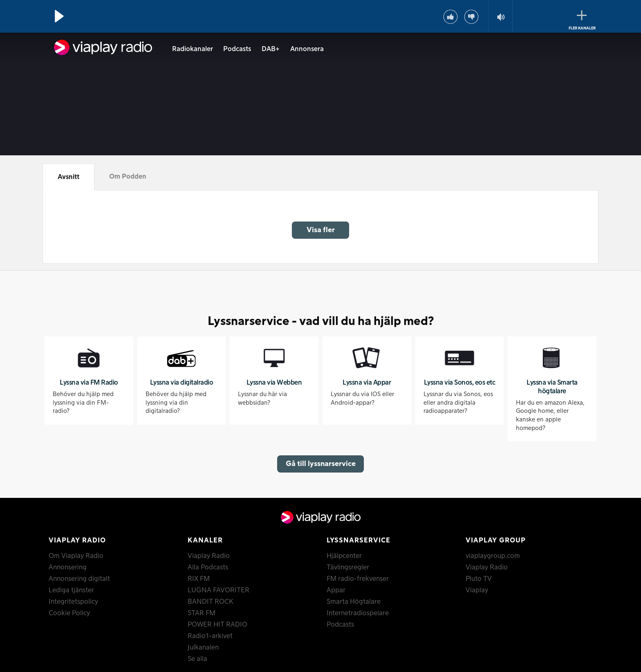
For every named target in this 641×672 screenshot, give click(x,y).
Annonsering (68, 567)
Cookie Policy (69, 613)
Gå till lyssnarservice (321, 464)
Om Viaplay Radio (76, 556)
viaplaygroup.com (493, 556)
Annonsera (307, 49)
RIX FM (199, 579)
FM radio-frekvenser (358, 579)
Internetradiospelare (358, 613)
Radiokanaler (193, 49)
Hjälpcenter (344, 556)
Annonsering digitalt (79, 579)
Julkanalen (203, 647)
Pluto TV (479, 579)
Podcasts (237, 49)
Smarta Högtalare (354, 602)
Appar (336, 590)
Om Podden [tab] (128, 177)
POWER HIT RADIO (217, 625)
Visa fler (321, 230)
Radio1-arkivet (210, 636)
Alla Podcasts (208, 567)
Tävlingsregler (348, 567)
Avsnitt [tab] (68, 177)
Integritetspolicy (73, 602)
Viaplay (477, 590)
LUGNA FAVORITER (219, 590)
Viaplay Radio (209, 556)
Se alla (197, 659)
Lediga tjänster (71, 590)
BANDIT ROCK (211, 602)
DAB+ (271, 49)
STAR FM (202, 613)
